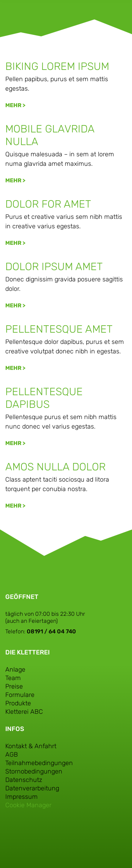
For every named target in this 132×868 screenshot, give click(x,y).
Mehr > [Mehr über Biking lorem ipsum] (15, 105)
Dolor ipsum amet (54, 267)
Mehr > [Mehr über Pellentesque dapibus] (15, 443)
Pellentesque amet (59, 329)
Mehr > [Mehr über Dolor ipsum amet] (15, 305)
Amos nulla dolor (55, 467)
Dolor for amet (48, 204)
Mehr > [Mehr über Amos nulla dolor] (15, 506)
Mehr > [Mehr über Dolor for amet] (15, 243)
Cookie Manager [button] (28, 805)
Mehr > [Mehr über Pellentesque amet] (15, 368)
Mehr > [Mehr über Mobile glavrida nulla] (15, 180)
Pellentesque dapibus (44, 398)
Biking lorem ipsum (57, 66)
